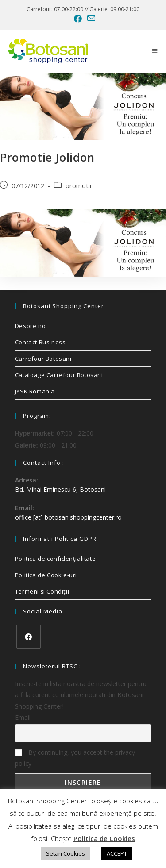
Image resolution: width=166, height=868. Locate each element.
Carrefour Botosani (43, 359)
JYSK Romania (35, 391)
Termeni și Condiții (42, 591)
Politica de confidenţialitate (55, 559)
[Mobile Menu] (155, 51)
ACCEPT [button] (117, 853)
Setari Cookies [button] (66, 853)
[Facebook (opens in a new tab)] (78, 19)
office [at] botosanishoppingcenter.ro (68, 517)
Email (23, 717)
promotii (78, 186)
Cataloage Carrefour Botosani (59, 375)
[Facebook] (29, 637)
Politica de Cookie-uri (46, 575)
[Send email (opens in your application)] (90, 18)
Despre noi (31, 326)
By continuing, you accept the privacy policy (75, 758)
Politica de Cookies (104, 838)
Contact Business (41, 342)
